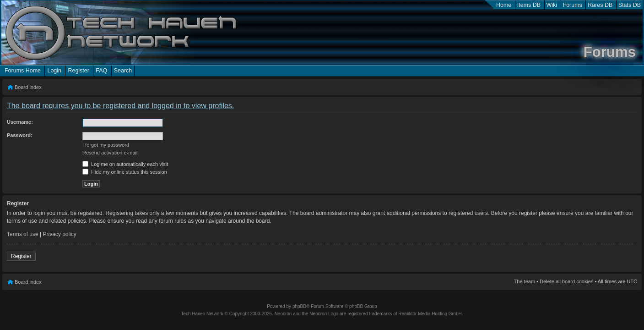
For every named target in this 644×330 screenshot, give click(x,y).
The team (525, 281)
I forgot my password (106, 145)
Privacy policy (60, 234)
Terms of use (23, 234)
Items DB (529, 5)
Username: (20, 122)
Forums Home (23, 71)
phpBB (299, 306)
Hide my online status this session (125, 172)
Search (123, 71)
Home (504, 5)
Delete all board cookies (566, 281)
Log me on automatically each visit (125, 164)
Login (54, 71)
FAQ (101, 71)
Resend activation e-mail (110, 153)
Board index (28, 87)
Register (78, 71)
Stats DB (630, 5)
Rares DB (600, 5)
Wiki (552, 5)
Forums (573, 5)
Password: (20, 135)
